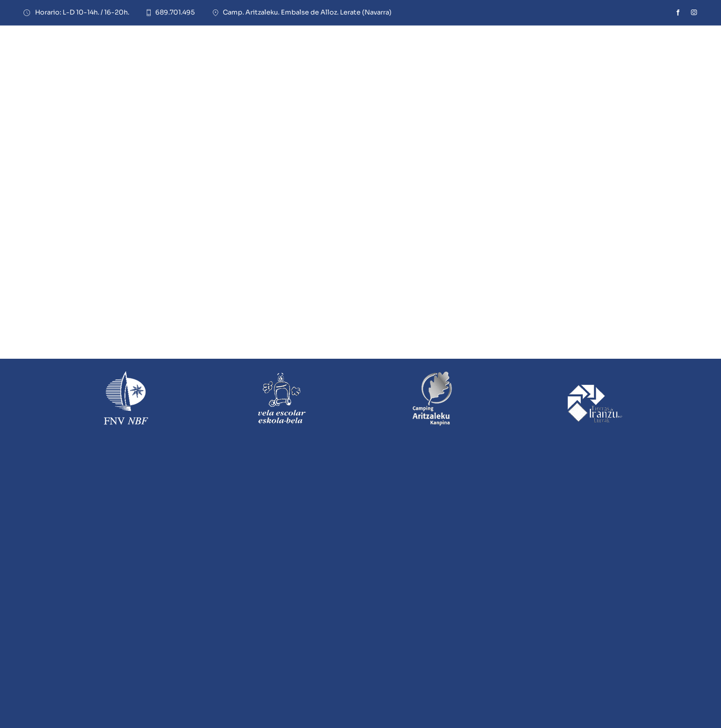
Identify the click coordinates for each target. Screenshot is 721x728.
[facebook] (678, 13)
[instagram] (694, 13)
